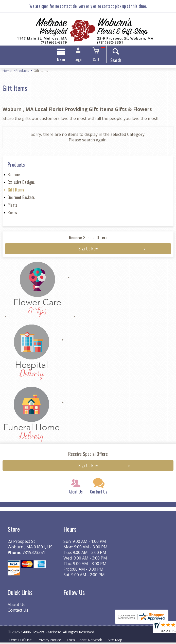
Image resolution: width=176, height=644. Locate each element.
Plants (13, 205)
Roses (12, 213)
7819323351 (34, 554)
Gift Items (16, 190)
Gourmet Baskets (21, 198)
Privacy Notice (50, 641)
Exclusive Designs (21, 183)
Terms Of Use (20, 641)
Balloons (14, 175)
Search (115, 61)
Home (7, 71)
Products (22, 71)
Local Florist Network (85, 641)
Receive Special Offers (88, 238)
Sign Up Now (88, 249)
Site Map (116, 641)
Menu (62, 60)
